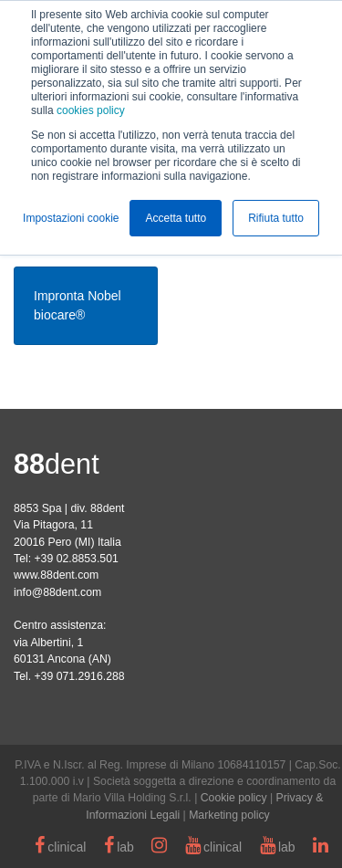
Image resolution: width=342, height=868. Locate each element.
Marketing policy (229, 815)
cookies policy (91, 110)
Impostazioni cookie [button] (71, 218)
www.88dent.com (56, 575)
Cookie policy (234, 798)
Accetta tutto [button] (176, 218)
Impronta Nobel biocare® (78, 305)
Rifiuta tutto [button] (276, 218)
